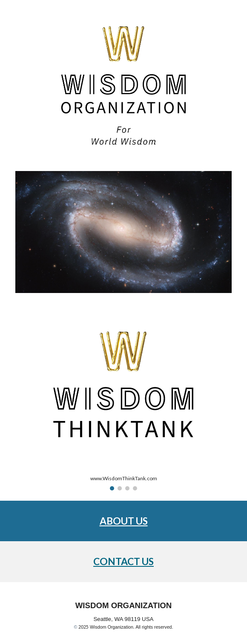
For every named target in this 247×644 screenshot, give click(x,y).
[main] (123, 521)
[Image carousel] (123, 402)
